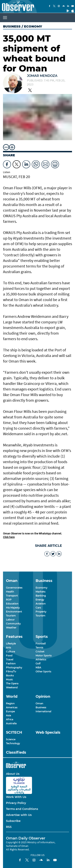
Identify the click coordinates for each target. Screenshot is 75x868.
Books (10, 675)
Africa (10, 719)
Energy (40, 600)
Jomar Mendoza (42, 76)
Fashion (11, 663)
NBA (38, 667)
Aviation (41, 604)
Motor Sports (44, 655)
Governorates (14, 588)
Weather (11, 628)
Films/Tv (11, 671)
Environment (14, 612)
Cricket (40, 651)
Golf (38, 663)
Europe (10, 711)
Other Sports (43, 671)
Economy (41, 588)
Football (41, 644)
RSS (9, 827)
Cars (38, 608)
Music (9, 679)
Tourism (11, 616)
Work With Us (16, 797)
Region (10, 703)
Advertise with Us (19, 815)
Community (13, 624)
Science (11, 739)
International (43, 711)
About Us (13, 774)
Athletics (41, 659)
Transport (12, 596)
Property (41, 612)
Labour (10, 620)
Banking (41, 596)
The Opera (12, 683)
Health (10, 592)
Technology (13, 743)
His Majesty (13, 608)
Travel (10, 659)
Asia (8, 715)
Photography (14, 667)
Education (12, 604)
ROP (9, 600)
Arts (8, 648)
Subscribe (13, 821)
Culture (10, 651)
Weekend (12, 687)
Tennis (39, 648)
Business (12, 26)
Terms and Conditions (22, 809)
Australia (11, 723)
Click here (9, 537)
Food (9, 655)
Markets (40, 592)
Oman (39, 703)
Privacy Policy (16, 803)
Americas (12, 707)
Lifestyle (11, 644)
